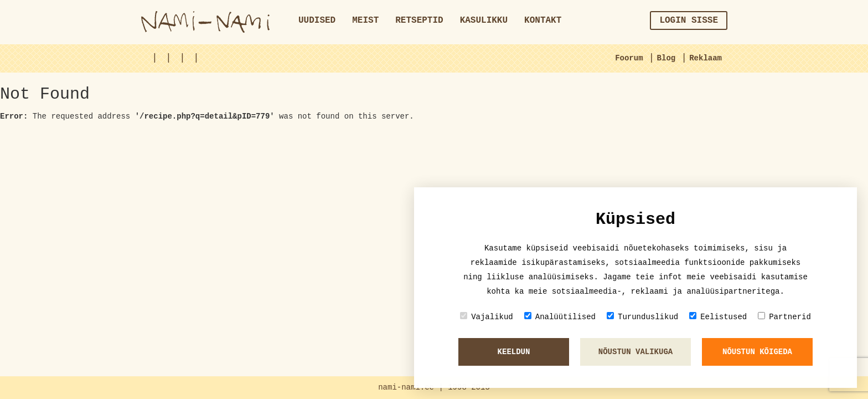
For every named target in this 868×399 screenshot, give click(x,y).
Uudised (317, 21)
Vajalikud (487, 317)
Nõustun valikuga (635, 352)
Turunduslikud (642, 317)
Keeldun (514, 352)
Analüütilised (560, 317)
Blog (666, 58)
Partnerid (784, 317)
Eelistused (718, 317)
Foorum (629, 58)
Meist (365, 21)
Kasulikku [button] (484, 21)
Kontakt (543, 21)
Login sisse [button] (689, 21)
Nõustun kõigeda (757, 352)
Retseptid (419, 21)
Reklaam (706, 58)
